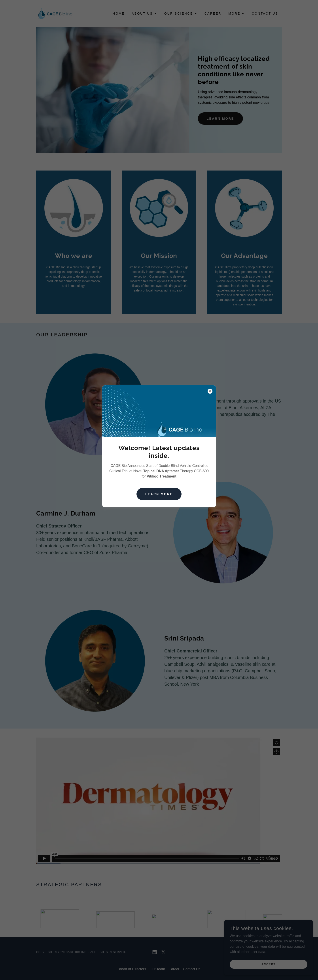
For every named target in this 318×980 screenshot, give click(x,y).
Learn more (159, 494)
